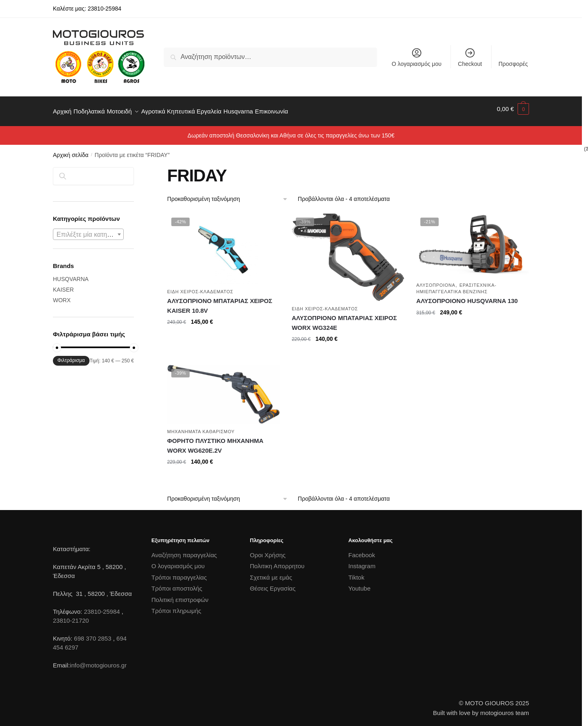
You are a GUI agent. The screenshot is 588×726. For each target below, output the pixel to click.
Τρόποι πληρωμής (176, 606)
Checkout (470, 57)
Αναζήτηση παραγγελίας (184, 550)
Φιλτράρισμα (71, 355)
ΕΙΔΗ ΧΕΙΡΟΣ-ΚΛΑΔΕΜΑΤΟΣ (200, 287)
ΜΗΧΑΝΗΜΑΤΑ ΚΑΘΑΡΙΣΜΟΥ (201, 427)
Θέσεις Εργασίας (273, 583)
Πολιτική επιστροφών (180, 595)
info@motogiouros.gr (98, 660)
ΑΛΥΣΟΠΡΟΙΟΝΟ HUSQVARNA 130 (467, 296)
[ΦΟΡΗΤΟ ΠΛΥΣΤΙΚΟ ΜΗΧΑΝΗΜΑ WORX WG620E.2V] (223, 389)
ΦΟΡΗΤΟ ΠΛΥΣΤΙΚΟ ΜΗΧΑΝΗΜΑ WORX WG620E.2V (215, 441)
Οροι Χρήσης (268, 550)
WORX (62, 295)
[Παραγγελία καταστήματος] (228, 194)
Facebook (362, 550)
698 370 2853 (93, 633)
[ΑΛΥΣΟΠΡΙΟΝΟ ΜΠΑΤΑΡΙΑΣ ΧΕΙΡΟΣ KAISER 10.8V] (223, 244)
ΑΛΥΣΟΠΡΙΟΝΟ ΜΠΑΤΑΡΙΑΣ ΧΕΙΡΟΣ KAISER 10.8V (220, 301)
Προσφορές (513, 64)
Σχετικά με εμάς (271, 572)
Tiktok (356, 572)
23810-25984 (102, 607)
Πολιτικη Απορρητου (277, 561)
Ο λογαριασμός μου (417, 57)
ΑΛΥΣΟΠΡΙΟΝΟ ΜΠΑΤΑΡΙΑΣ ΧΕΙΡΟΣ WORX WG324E (344, 318)
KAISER (63, 285)
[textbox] (88, 230)
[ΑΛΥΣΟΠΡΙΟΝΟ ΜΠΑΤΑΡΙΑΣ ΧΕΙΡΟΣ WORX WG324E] (348, 252)
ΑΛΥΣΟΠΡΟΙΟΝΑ (436, 280)
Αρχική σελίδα (71, 150)
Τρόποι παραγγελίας (179, 572)
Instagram (362, 561)
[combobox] (88, 229)
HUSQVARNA (71, 274)
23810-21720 (71, 616)
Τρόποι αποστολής (177, 583)
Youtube (360, 583)
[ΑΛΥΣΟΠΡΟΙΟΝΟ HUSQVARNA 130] (472, 241)
